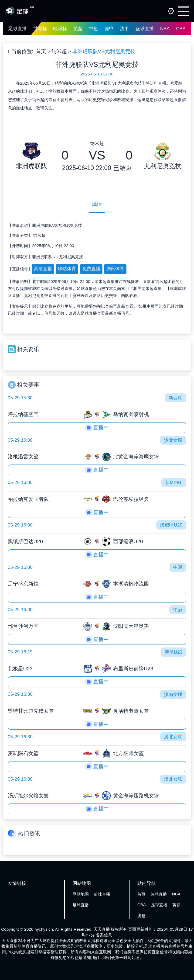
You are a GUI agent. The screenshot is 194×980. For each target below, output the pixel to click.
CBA (181, 29)
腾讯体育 (115, 269)
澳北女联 (173, 440)
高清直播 (43, 269)
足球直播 (18, 29)
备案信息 (104, 935)
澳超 (141, 916)
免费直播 (91, 269)
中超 (93, 29)
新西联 (176, 398)
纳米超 (59, 51)
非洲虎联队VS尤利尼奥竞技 (104, 51)
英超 (78, 29)
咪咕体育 (67, 269)
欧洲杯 (60, 29)
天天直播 (102, 929)
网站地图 (81, 894)
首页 (41, 51)
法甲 (124, 29)
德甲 (109, 29)
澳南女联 (173, 694)
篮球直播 (145, 29)
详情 (97, 205)
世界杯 (40, 29)
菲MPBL (174, 483)
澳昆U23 (173, 652)
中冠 (178, 567)
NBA (165, 29)
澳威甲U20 (171, 525)
